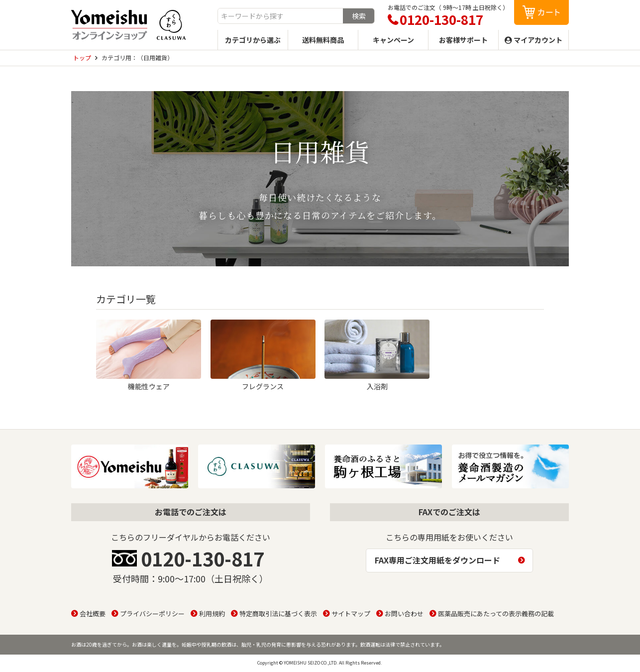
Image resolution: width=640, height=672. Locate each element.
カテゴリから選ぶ (253, 40)
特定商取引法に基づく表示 (278, 614)
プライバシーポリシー (152, 614)
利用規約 (212, 614)
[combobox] (280, 16)
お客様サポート (463, 40)
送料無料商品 (323, 40)
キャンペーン (393, 40)
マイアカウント (538, 40)
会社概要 (93, 614)
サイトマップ (351, 614)
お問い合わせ (404, 614)
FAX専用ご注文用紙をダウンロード (437, 560)
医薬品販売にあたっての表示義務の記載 (496, 614)
